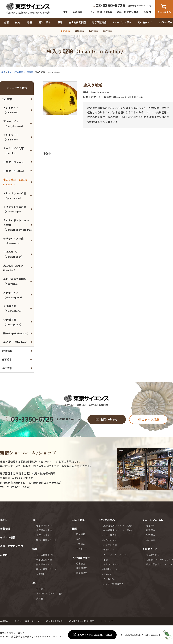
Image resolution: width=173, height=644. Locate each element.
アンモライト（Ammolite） (11, 137)
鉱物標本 (79, 31)
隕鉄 (78, 539)
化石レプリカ (43, 535)
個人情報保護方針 (54, 621)
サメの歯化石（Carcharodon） (14, 254)
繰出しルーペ (110, 569)
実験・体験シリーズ (46, 540)
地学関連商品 (99, 22)
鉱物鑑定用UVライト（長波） (118, 525)
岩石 (30, 22)
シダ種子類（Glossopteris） (13, 322)
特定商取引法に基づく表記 (82, 621)
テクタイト (82, 549)
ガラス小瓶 (109, 579)
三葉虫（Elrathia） (14, 171)
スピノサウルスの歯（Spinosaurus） (15, 196)
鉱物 (18, 22)
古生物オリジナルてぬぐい (160, 560)
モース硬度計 (110, 535)
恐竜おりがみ (153, 555)
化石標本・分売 (44, 530)
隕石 (60, 22)
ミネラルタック (111, 564)
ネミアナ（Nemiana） (16, 342)
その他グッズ (145, 22)
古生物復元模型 (77, 22)
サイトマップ (107, 621)
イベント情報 (8, 537)
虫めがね (108, 574)
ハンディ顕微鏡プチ (113, 584)
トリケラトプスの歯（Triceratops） (15, 209)
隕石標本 (108, 31)
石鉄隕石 (81, 544)
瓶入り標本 (44, 22)
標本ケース (109, 550)
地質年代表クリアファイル (160, 564)
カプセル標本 (165, 22)
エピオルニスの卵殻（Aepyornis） (15, 281)
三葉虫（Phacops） (14, 162)
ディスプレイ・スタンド (116, 555)
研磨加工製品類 (44, 560)
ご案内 (147, 12)
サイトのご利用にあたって (27, 621)
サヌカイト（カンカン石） (50, 593)
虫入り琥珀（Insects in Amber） (15, 182)
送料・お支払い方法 (128, 12)
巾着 (106, 560)
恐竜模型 (81, 563)
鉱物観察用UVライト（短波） (118, 530)
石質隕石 (81, 534)
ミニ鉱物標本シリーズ (47, 555)
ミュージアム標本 (122, 22)
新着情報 (78, 12)
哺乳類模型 (82, 568)
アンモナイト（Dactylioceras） (14, 124)
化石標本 (65, 31)
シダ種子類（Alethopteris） (13, 308)
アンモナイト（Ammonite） (12, 110)
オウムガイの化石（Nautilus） (13, 151)
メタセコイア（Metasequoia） (13, 295)
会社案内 (4, 621)
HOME (64, 12)
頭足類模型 (82, 573)
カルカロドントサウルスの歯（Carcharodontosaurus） (18, 225)
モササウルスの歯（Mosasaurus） (13, 241)
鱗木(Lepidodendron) (16, 333)
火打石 (40, 598)
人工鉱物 (41, 574)
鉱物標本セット (44, 564)
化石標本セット (44, 525)
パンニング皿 (110, 545)
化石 (6, 22)
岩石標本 (94, 31)
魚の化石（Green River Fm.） (13, 268)
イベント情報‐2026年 (100, 12)
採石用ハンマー (111, 540)
